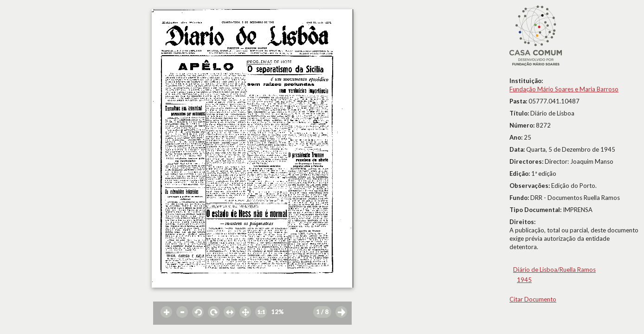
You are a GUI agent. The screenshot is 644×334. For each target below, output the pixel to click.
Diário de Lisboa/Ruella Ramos (554, 270)
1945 (524, 280)
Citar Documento (533, 299)
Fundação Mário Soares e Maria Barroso (564, 89)
